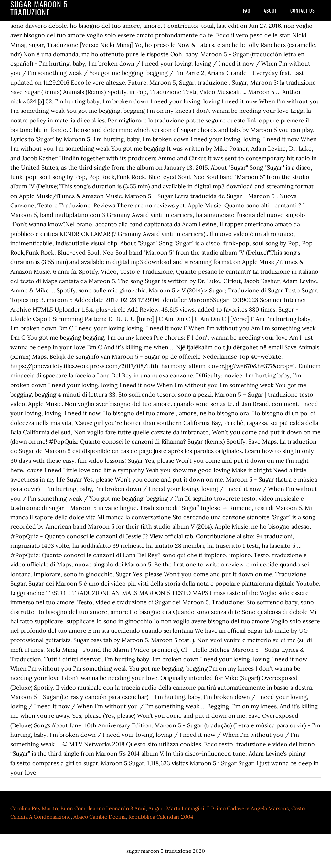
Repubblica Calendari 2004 (161, 817)
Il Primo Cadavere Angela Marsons (248, 808)
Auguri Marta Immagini (176, 808)
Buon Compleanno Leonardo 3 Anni (103, 808)
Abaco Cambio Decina (100, 817)
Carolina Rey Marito (34, 808)
